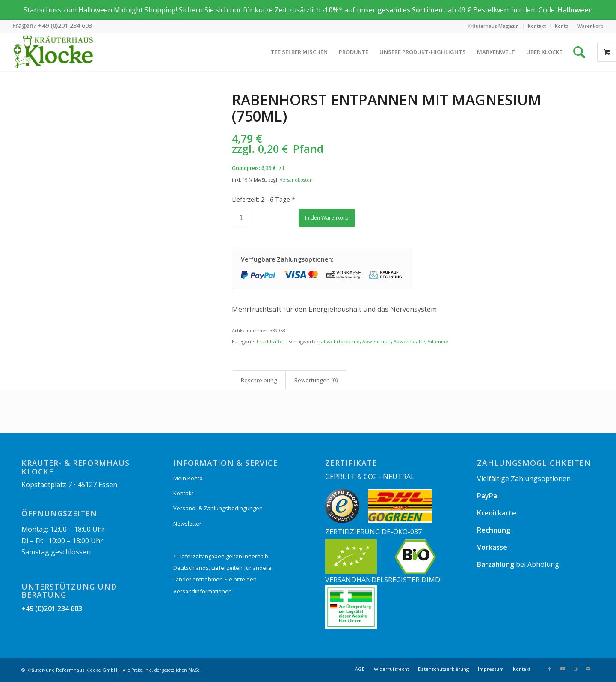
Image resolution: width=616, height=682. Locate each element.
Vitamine (438, 341)
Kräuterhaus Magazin (493, 26)
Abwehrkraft (377, 341)
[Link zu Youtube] (563, 669)
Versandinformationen (203, 591)
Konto (562, 26)
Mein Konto (188, 478)
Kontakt (537, 26)
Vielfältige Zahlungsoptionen (524, 479)
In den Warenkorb (327, 218)
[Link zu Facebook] (550, 669)
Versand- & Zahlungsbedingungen (218, 508)
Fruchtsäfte (270, 341)
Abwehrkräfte (409, 341)
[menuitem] (493, 26)
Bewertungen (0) (316, 380)
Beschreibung (259, 380)
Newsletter (187, 524)
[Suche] (579, 52)
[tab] (259, 380)
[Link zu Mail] (588, 669)
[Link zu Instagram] (575, 669)
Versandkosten (296, 180)
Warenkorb (591, 26)
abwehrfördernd (341, 341)
